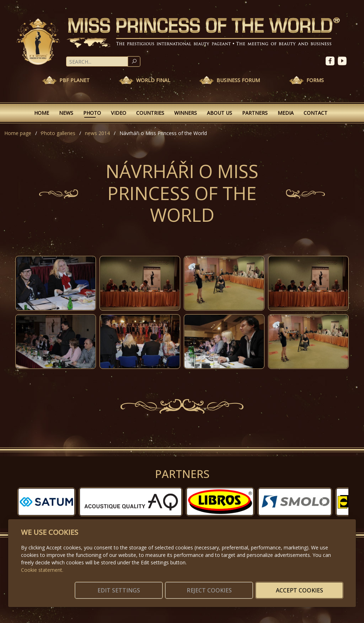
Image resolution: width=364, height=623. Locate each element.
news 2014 (97, 133)
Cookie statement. (42, 561)
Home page (18, 133)
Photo (92, 113)
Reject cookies (238, 586)
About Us (220, 113)
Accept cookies (309, 586)
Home (42, 113)
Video (119, 113)
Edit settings (167, 586)
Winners (186, 113)
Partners (255, 113)
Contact (315, 113)
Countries (150, 113)
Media (286, 113)
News (66, 113)
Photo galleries (58, 133)
